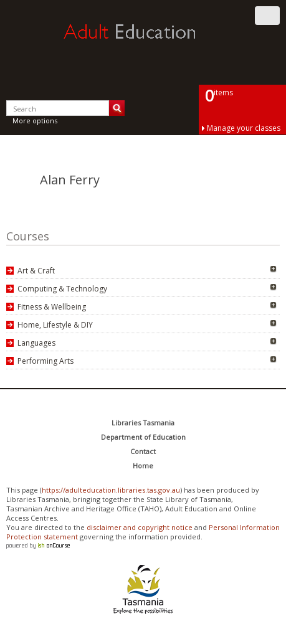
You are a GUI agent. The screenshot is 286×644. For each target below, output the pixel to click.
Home (143, 466)
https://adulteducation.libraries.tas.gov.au (111, 490)
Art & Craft (36, 271)
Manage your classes (244, 128)
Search (117, 108)
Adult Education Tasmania (143, 43)
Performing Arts (45, 361)
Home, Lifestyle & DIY (55, 325)
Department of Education (143, 437)
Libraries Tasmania (143, 423)
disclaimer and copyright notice (140, 527)
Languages (36, 343)
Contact (143, 451)
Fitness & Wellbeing (52, 307)
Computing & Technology (62, 289)
